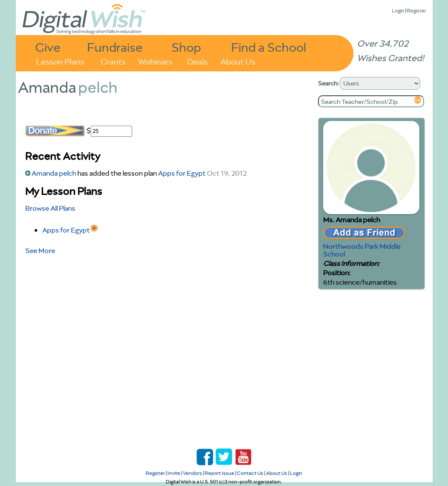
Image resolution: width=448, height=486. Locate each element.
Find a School (269, 47)
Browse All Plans (50, 208)
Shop (186, 47)
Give (48, 47)
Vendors (193, 473)
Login (398, 10)
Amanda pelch (54, 173)
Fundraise (115, 47)
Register (417, 10)
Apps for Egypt (182, 173)
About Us (238, 61)
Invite (174, 473)
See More (40, 250)
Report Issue (220, 473)
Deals (197, 61)
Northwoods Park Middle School (362, 250)
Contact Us (250, 473)
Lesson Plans (60, 61)
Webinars (155, 61)
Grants (113, 61)
